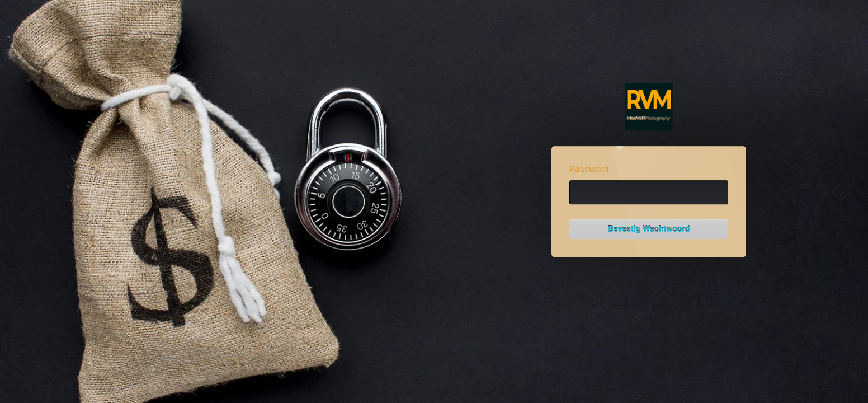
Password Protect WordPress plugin (649, 107)
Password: (590, 169)
